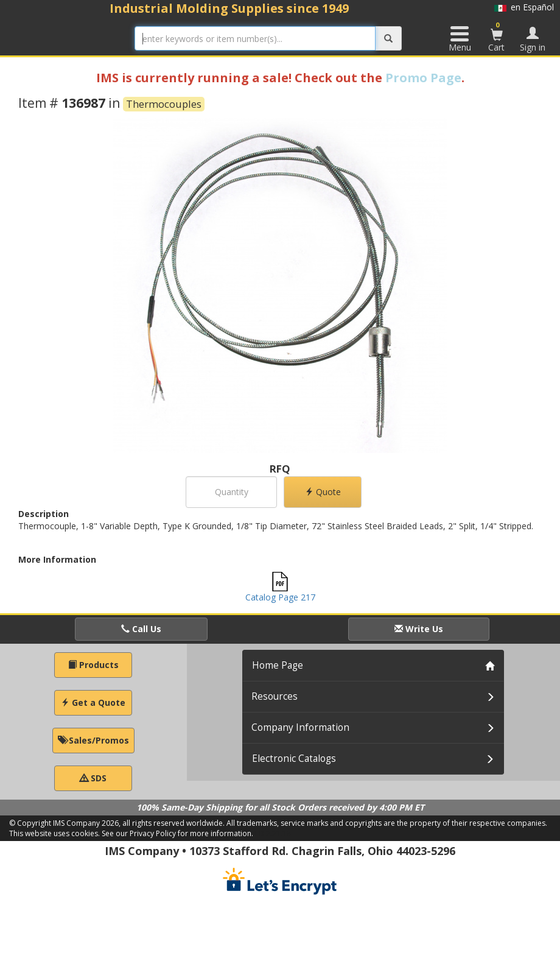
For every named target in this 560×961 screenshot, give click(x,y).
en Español (524, 7)
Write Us (419, 629)
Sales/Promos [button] (93, 740)
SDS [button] (93, 778)
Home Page (278, 665)
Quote (323, 492)
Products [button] (93, 665)
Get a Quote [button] (93, 702)
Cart (497, 37)
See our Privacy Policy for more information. (177, 833)
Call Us (141, 629)
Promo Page (423, 78)
